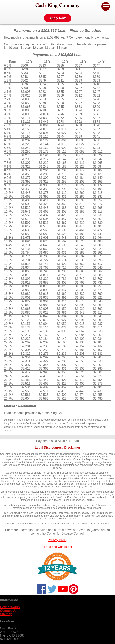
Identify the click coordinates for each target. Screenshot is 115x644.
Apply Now (58, 18)
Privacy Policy (58, 540)
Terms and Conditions (58, 547)
